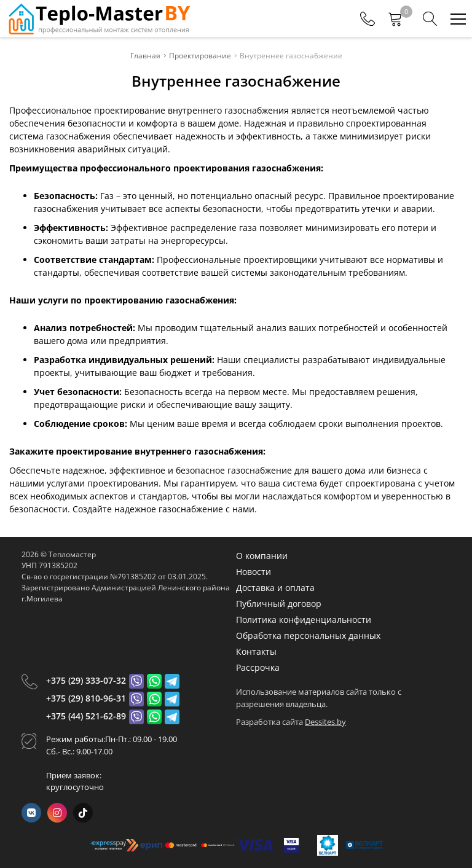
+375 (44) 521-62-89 (86, 716)
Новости (254, 572)
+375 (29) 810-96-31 (86, 698)
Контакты (256, 651)
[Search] (430, 19)
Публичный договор (279, 604)
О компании (262, 556)
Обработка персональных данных (308, 635)
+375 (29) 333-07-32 (86, 680)
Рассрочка (258, 667)
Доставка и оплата (275, 588)
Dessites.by (325, 722)
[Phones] (368, 19)
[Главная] (98, 19)
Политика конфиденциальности (304, 620)
